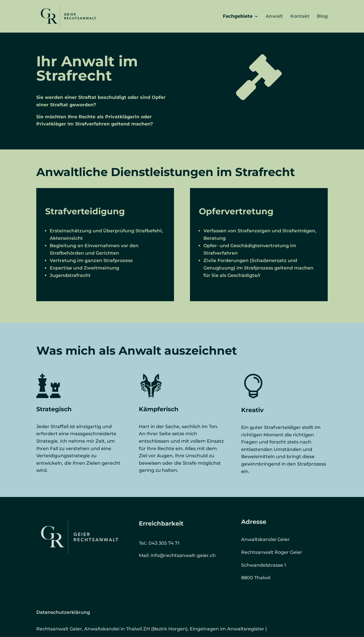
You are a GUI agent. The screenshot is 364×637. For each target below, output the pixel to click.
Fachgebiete (238, 17)
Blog (322, 17)
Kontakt (300, 17)
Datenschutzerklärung (63, 612)
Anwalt (274, 17)
